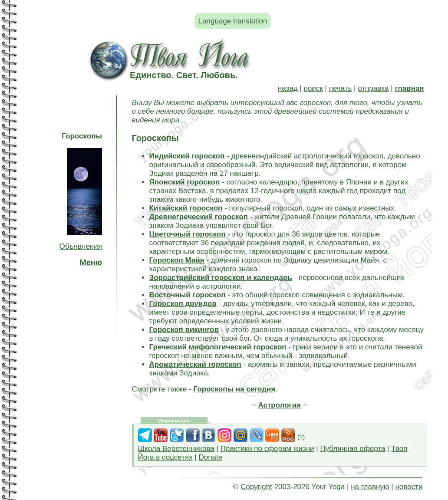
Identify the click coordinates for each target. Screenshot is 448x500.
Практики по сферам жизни (267, 449)
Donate (210, 457)
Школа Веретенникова (176, 449)
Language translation (233, 21)
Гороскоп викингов (184, 330)
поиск (313, 88)
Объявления (81, 246)
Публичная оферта (352, 449)
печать (341, 88)
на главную (370, 487)
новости (409, 487)
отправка (373, 88)
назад (288, 88)
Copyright (256, 487)
